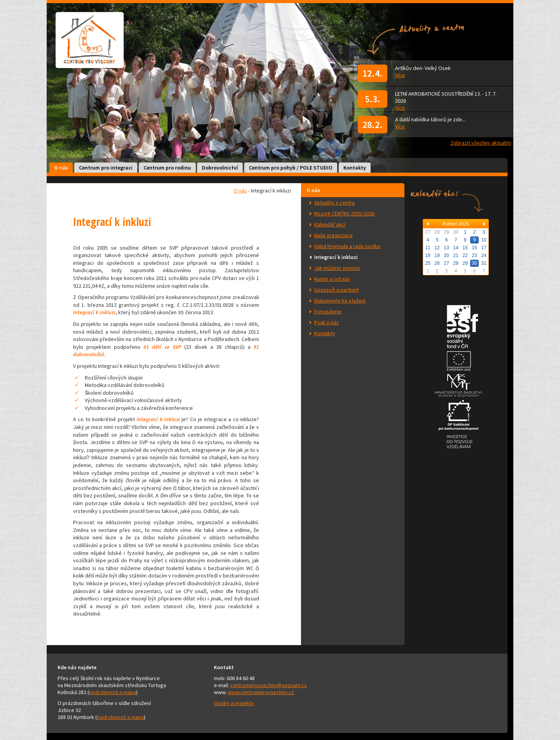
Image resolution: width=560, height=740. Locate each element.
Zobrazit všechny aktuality (481, 143)
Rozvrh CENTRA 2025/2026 (344, 213)
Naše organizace (333, 235)
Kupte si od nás (332, 279)
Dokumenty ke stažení (340, 301)
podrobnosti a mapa (113, 692)
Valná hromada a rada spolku (347, 246)
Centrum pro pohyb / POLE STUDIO (291, 168)
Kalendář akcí (330, 224)
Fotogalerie (328, 311)
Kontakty (355, 168)
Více (400, 75)
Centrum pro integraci (106, 168)
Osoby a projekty (234, 703)
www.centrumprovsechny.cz (261, 692)
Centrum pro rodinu (167, 168)
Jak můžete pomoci (337, 268)
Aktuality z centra (334, 203)
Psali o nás (326, 322)
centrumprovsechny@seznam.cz (269, 685)
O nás (61, 168)
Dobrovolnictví (220, 168)
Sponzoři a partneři (337, 290)
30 (474, 263)
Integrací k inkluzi (336, 257)
